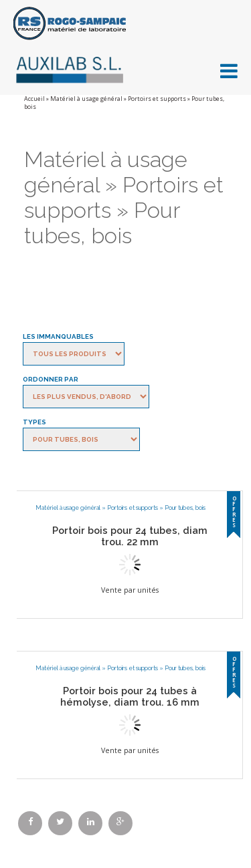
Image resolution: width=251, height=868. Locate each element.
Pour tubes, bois (185, 508)
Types (34, 422)
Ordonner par (51, 379)
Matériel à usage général (86, 99)
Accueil (34, 99)
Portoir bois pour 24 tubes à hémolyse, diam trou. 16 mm (130, 696)
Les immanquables (58, 336)
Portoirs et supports (157, 99)
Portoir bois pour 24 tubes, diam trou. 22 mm (130, 536)
